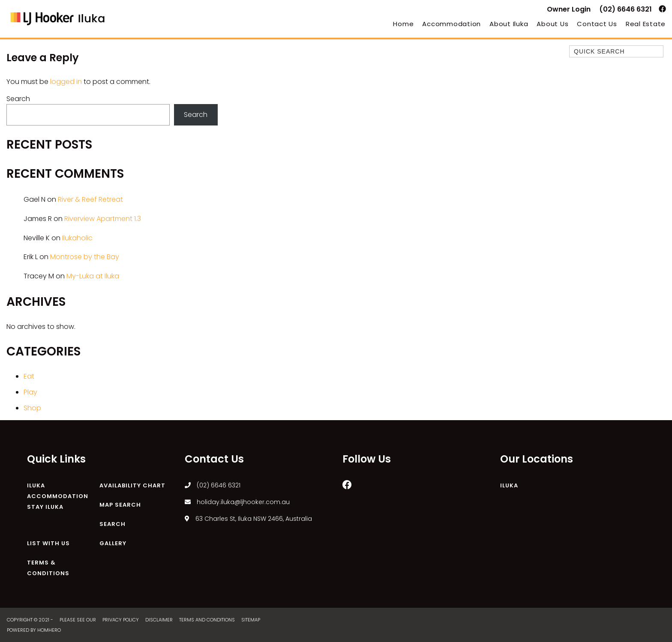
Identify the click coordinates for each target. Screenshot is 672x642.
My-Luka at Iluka (93, 276)
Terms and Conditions (208, 620)
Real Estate (646, 24)
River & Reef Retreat (90, 199)
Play (30, 392)
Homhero (49, 630)
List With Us (48, 543)
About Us (552, 24)
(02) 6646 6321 (625, 9)
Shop (32, 408)
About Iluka (509, 24)
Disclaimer (160, 620)
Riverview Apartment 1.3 (103, 219)
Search (18, 99)
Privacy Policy (121, 620)
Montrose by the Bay (85, 257)
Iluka (509, 485)
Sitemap (251, 620)
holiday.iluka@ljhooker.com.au (237, 502)
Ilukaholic (77, 238)
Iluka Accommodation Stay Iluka (58, 496)
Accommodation (451, 24)
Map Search (120, 505)
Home (403, 24)
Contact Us (597, 24)
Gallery (113, 543)
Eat (29, 376)
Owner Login (569, 9)
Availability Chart (132, 485)
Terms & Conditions (48, 568)
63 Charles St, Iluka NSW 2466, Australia (248, 519)
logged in (66, 82)
